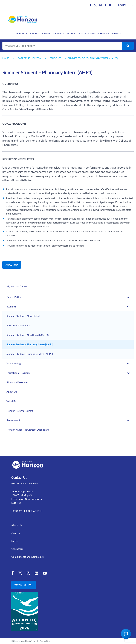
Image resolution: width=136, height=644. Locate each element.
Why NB (11, 401)
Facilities (34, 33)
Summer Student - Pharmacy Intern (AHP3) (30, 344)
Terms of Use (45, 641)
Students (55, 58)
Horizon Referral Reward (20, 411)
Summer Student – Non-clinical (23, 316)
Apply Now (12, 265)
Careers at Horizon (99, 33)
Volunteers (17, 549)
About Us (20, 33)
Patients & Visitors (63, 33)
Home (6, 58)
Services (46, 33)
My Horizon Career (17, 286)
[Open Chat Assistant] (126, 634)
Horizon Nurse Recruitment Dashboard (28, 430)
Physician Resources (17, 382)
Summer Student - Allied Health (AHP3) (28, 335)
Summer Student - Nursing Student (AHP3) (30, 354)
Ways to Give (24, 585)
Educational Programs (18, 373)
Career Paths (14, 297)
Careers (16, 533)
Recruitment (13, 420)
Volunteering (14, 363)
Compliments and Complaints (27, 557)
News (81, 33)
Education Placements (19, 325)
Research (116, 33)
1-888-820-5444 (33, 511)
